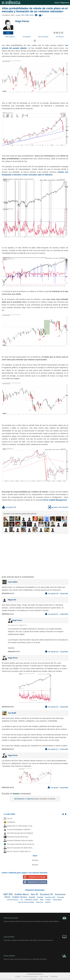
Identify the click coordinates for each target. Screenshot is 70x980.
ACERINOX (11, 822)
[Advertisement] (36, 553)
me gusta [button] (7, 507)
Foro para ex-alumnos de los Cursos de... (21, 844)
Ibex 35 (34, 894)
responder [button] (64, 593)
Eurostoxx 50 (46, 894)
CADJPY (48, 902)
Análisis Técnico (20, 897)
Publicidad (54, 977)
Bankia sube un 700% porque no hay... (20, 826)
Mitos (42, 900)
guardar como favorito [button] (58, 507)
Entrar (57, 3)
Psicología (61, 897)
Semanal (35, 860)
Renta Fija (39, 902)
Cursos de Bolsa (35, 955)
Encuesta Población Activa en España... (21, 841)
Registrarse (65, 3)
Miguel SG (12, 600)
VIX (21, 900)
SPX (23, 15)
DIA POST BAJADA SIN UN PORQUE (20, 833)
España (32, 897)
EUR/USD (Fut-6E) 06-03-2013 (18, 837)
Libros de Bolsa (35, 937)
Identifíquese (19, 799)
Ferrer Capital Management (55, 500)
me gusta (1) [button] (52, 614)
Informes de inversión (35, 918)
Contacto (33, 979)
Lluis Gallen (13, 582)
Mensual (35, 865)
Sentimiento (60, 894)
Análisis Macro (22, 894)
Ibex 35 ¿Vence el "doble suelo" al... (19, 851)
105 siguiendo (27, 37)
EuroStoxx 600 (50, 897)
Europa (40, 897)
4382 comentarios (43, 37)
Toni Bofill (12, 713)
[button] (8, 33)
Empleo (48, 900)
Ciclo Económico (13, 900)
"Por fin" (10, 819)
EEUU (7, 897)
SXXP (31, 15)
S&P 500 (8, 894)
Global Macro (57, 900)
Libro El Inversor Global (26, 902)
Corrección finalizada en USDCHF (19, 830)
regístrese (31, 799)
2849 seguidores (10, 37)
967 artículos (60, 37)
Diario (35, 856)
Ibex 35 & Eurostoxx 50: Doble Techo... (20, 848)
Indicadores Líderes (31, 900)
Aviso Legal (44, 977)
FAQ (41, 979)
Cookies (18, 977)
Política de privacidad (30, 977)
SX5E (27, 15)
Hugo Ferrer (22, 21)
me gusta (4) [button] (52, 593)
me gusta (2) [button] (52, 652)
